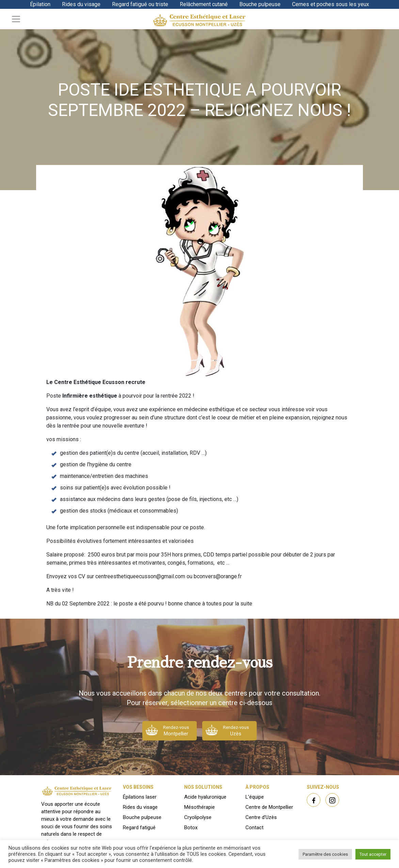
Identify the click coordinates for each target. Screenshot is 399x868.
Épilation (40, 4)
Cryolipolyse (198, 817)
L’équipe (255, 797)
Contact (254, 828)
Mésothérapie (199, 807)
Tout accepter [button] (373, 854)
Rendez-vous (176, 731)
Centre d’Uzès (261, 817)
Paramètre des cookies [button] (325, 854)
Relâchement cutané (204, 4)
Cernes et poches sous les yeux (331, 4)
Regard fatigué (139, 828)
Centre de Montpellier (269, 807)
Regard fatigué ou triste (140, 4)
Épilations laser (140, 797)
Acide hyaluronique (205, 797)
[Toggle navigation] (16, 19)
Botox (191, 828)
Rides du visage (81, 4)
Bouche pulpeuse (260, 4)
